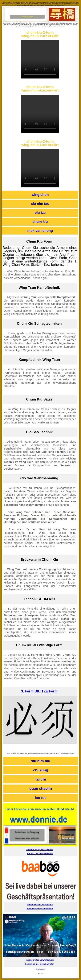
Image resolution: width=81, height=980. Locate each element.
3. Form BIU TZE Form (39, 691)
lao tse (41, 798)
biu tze (40, 213)
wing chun (40, 195)
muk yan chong (40, 231)
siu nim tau (41, 761)
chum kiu (40, 222)
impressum (41, 969)
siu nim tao (40, 204)
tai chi (41, 779)
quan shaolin (41, 788)
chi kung (41, 770)
